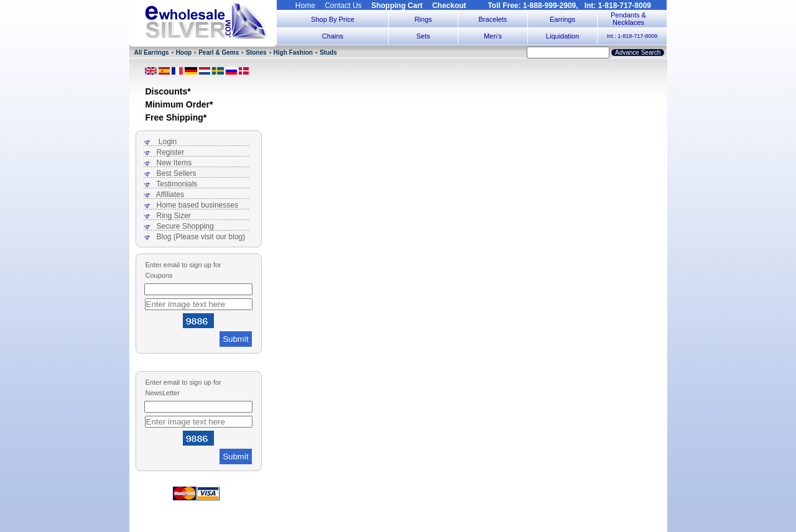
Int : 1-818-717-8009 (632, 36)
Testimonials (177, 184)
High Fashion (293, 53)
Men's (493, 36)
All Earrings (152, 53)
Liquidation (562, 36)
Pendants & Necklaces (628, 19)
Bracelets (493, 19)
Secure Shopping (185, 226)
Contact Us (343, 6)
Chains (333, 36)
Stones (256, 53)
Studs (328, 53)
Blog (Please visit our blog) (201, 237)
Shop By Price (333, 19)
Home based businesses (197, 205)
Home (305, 6)
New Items (174, 163)
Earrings (562, 19)
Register (171, 152)
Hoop (184, 53)
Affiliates (170, 195)
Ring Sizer (174, 216)
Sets (423, 36)
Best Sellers (177, 173)
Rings (423, 19)
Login (168, 142)
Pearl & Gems (219, 53)
